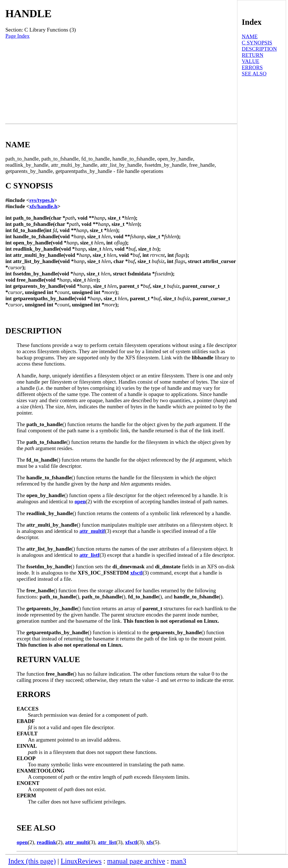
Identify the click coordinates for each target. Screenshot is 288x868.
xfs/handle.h (43, 206)
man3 (178, 861)
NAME (250, 36)
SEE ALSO (254, 74)
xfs (149, 842)
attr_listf (89, 555)
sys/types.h (42, 200)
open (80, 501)
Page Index (17, 36)
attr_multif (92, 531)
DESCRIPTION (259, 49)
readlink (47, 842)
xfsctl (136, 573)
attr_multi (77, 842)
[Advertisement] (121, 81)
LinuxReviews (81, 861)
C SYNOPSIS (257, 43)
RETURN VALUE (253, 58)
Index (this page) (32, 861)
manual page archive (136, 861)
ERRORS (252, 67)
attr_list (107, 842)
